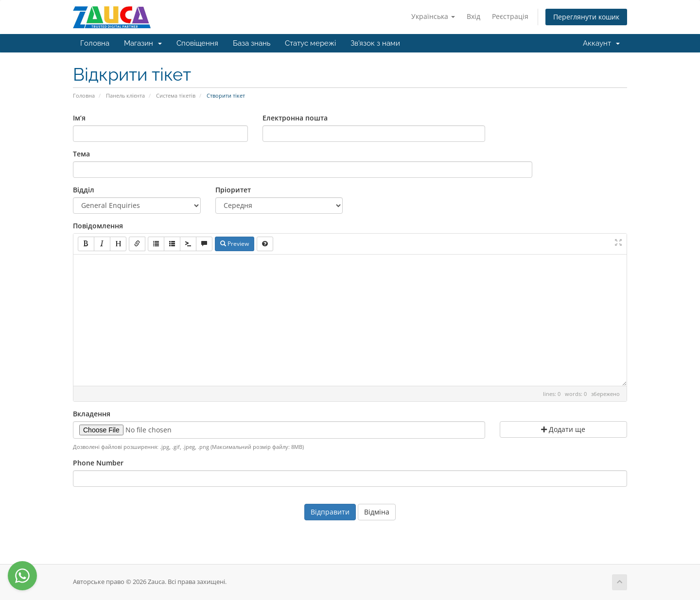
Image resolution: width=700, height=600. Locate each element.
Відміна (377, 512)
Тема (81, 154)
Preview (235, 244)
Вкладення (92, 414)
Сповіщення (197, 43)
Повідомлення (98, 226)
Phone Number (98, 463)
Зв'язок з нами (375, 43)
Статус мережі (310, 43)
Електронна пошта (295, 118)
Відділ (84, 190)
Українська (433, 16)
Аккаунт (601, 43)
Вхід (473, 16)
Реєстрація (510, 16)
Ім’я (79, 118)
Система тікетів (176, 95)
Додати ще (563, 429)
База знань (252, 43)
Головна (95, 43)
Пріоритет (233, 190)
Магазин (143, 43)
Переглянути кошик (586, 17)
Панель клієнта (125, 95)
